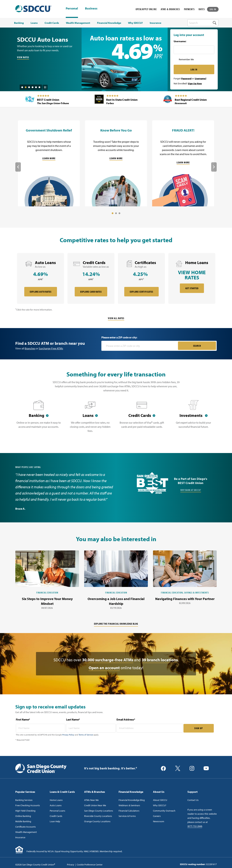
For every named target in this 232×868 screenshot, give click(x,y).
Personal (72, 8)
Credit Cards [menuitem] (52, 23)
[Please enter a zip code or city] (140, 346)
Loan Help (55, 821)
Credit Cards (56, 816)
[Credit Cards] (142, 418)
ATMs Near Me (91, 800)
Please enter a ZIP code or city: (119, 337)
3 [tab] (29, 87)
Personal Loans (57, 811)
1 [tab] (22, 87)
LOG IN (213, 9)
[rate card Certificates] (141, 278)
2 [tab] (26, 87)
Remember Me (186, 59)
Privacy (71, 865)
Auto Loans (56, 805)
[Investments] (193, 418)
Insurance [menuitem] (155, 23)
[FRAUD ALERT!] (183, 163)
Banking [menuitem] (19, 23)
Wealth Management (26, 832)
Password (186, 78)
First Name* (23, 719)
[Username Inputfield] (194, 50)
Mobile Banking (23, 821)
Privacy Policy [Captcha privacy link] (68, 735)
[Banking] (39, 418)
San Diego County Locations (99, 811)
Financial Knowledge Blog (132, 800)
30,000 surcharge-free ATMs (108, 660)
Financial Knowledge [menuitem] (109, 23)
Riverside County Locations (98, 816)
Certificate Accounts (26, 827)
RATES (202, 9)
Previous (18, 167)
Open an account (104, 668)
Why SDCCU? (160, 805)
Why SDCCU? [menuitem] (135, 23)
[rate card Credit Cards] (91, 278)
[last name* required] (91, 728)
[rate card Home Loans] (192, 278)
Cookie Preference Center (90, 865)
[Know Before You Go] (116, 163)
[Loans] (90, 418)
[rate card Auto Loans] (41, 278)
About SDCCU (160, 800)
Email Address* (126, 719)
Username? (201, 78)
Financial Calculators (129, 811)
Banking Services (24, 800)
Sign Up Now (195, 83)
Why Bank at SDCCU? (191, 490)
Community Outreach (164, 811)
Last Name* (73, 719)
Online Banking (23, 816)
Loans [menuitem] (34, 23)
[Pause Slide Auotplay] (45, 86)
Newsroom (159, 821)
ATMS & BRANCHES (170, 9)
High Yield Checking (25, 811)
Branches (30, 348)
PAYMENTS (189, 9)
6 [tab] (39, 87)
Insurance (20, 837)
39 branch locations (160, 660)
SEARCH (197, 346)
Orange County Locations (97, 821)
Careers (157, 816)
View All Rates (116, 318)
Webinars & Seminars (129, 805)
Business (91, 9)
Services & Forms (127, 816)
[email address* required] (150, 728)
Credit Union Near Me (95, 805)
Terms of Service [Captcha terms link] (86, 735)
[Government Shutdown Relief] (49, 163)
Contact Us (193, 800)
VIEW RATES (23, 57)
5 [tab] (36, 87)
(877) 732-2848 (195, 826)
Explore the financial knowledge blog (116, 624)
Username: (180, 41)
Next (214, 167)
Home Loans (56, 800)
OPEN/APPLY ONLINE (146, 9)
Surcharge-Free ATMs (51, 348)
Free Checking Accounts (28, 805)
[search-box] (203, 23)
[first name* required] (41, 728)
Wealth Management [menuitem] (78, 23)
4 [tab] (33, 87)
